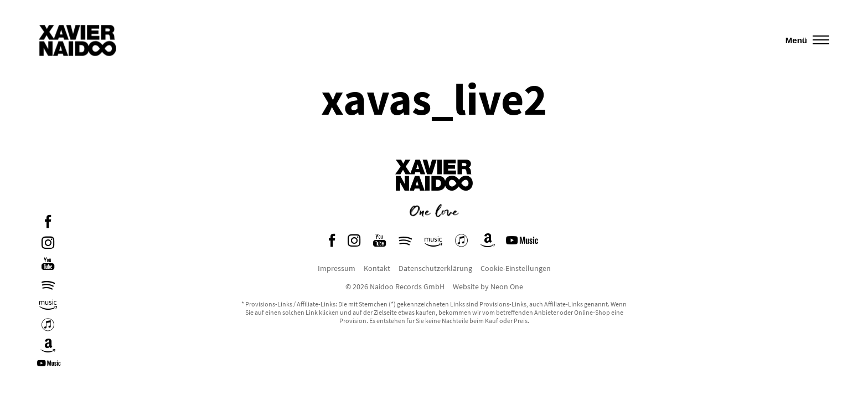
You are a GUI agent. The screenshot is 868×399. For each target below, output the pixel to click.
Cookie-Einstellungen (516, 268)
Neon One (507, 287)
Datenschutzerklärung (435, 268)
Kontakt (377, 268)
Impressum (337, 268)
